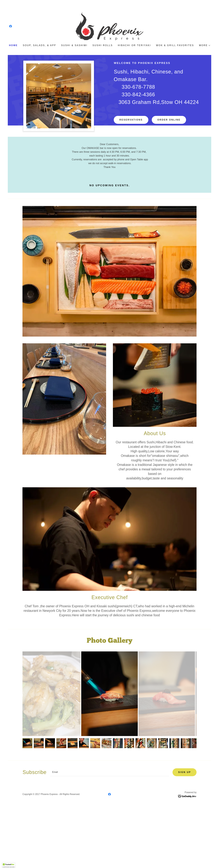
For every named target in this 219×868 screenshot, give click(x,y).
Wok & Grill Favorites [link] (175, 45)
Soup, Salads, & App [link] (39, 45)
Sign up (185, 772)
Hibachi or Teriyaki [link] (134, 45)
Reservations (131, 120)
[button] (205, 45)
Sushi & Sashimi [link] (74, 45)
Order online (169, 120)
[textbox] (109, 772)
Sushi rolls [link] (103, 45)
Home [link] (13, 45)
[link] (11, 26)
